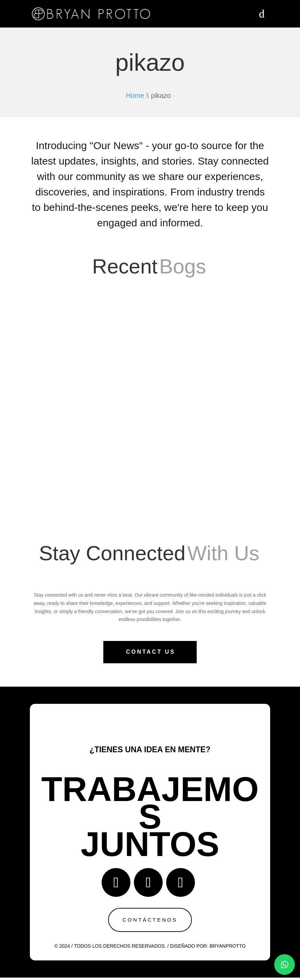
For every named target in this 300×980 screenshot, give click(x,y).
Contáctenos (150, 921)
